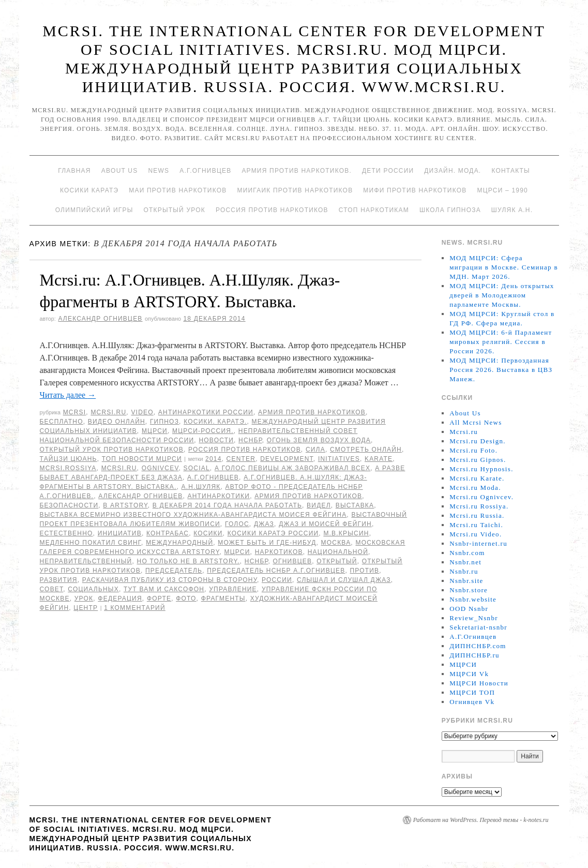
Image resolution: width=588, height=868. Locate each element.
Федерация (120, 598)
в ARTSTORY (125, 505)
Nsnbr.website (473, 599)
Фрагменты (223, 598)
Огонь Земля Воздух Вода (319, 440)
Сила (315, 450)
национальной (338, 552)
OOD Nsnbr (469, 609)
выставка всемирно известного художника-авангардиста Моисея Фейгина (193, 515)
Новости (216, 440)
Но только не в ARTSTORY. (189, 561)
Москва (336, 543)
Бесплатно (62, 422)
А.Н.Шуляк (201, 487)
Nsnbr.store (469, 590)
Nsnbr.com (467, 553)
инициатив (120, 533)
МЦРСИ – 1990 (502, 190)
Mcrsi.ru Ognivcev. (481, 497)
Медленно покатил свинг (91, 543)
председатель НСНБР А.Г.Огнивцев (276, 571)
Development (287, 459)
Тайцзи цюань (69, 459)
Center (241, 459)
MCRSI (75, 412)
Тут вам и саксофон (164, 589)
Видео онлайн (117, 422)
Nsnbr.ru (464, 571)
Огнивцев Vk (472, 702)
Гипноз (164, 422)
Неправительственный (86, 561)
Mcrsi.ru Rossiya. (479, 506)
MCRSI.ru (119, 468)
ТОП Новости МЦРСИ (142, 459)
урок (84, 598)
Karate (379, 459)
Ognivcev (160, 468)
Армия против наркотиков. (297, 171)
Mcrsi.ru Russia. (477, 515)
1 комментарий (135, 608)
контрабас (168, 533)
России (277, 580)
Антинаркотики (218, 496)
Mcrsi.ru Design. (478, 441)
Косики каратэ (89, 190)
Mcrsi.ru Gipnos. (478, 460)
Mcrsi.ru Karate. (477, 478)
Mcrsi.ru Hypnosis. (481, 469)
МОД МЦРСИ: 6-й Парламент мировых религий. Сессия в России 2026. (501, 342)
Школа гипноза (450, 210)
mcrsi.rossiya (68, 468)
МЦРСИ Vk (469, 674)
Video (142, 412)
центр (86, 608)
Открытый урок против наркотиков (112, 450)
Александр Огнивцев (100, 319)
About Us (120, 171)
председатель (174, 571)
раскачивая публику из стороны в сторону (170, 580)
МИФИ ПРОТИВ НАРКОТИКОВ (415, 190)
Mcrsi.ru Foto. (473, 450)
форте (159, 598)
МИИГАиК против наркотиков (295, 190)
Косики (208, 533)
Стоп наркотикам (374, 210)
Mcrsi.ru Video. (476, 534)
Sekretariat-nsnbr (478, 627)
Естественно (66, 533)
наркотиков (279, 552)
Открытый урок (174, 210)
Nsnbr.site (466, 581)
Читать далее (68, 395)
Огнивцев (293, 561)
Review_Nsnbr (474, 618)
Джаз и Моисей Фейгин (325, 524)
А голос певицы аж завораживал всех (292, 468)
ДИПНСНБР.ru (474, 655)
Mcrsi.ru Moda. (475, 488)
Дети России (388, 171)
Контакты (510, 171)
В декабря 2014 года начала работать (227, 505)
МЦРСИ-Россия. (203, 431)
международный (179, 543)
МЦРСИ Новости (479, 683)
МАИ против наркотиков (178, 190)
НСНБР (250, 440)
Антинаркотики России (206, 412)
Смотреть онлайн (366, 450)
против (364, 571)
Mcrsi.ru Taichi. (476, 525)
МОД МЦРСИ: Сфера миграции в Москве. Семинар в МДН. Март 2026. (504, 267)
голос (237, 524)
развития (59, 580)
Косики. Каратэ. (215, 422)
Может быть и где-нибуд (267, 543)
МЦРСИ (155, 431)
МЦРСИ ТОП (472, 692)
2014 (214, 459)
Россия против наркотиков (272, 210)
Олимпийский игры (94, 210)
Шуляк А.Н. (512, 210)
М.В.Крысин (346, 533)
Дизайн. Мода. (453, 171)
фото (186, 598)
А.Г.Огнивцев (205, 171)
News (159, 171)
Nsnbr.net (465, 562)
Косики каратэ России (273, 533)
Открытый (337, 561)
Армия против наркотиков (312, 412)
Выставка (355, 505)
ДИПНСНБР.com (478, 646)
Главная (74, 171)
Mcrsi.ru (108, 412)
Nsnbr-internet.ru (478, 543)
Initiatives (339, 459)
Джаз (264, 524)
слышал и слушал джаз (344, 580)
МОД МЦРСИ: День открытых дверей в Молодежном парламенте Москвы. (502, 295)
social (197, 468)
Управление (233, 589)
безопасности (69, 505)
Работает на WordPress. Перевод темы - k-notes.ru (481, 820)
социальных (93, 589)
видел (319, 505)
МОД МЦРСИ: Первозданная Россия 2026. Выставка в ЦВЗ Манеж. (501, 370)
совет (52, 589)
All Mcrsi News (476, 422)
